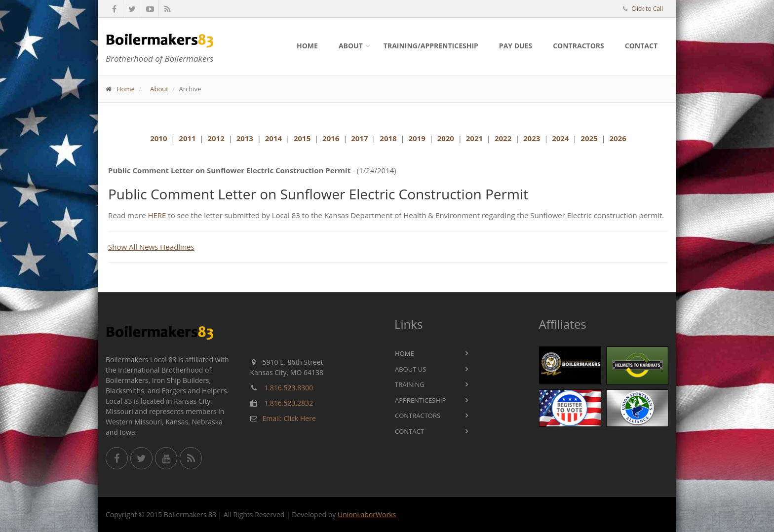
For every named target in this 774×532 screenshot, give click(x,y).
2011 (187, 138)
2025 (589, 138)
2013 (245, 138)
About (351, 46)
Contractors (579, 46)
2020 (446, 138)
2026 (618, 138)
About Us (410, 369)
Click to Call (647, 9)
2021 (474, 138)
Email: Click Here (289, 418)
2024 (560, 138)
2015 (302, 138)
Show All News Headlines (151, 247)
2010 (158, 138)
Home (307, 46)
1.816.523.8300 (289, 388)
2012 (216, 138)
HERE (157, 215)
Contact (641, 46)
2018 (388, 138)
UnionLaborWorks (367, 514)
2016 (331, 138)
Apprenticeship (420, 400)
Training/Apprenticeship (431, 46)
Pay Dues (516, 46)
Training (410, 384)
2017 (359, 138)
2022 (503, 138)
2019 (417, 138)
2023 (532, 138)
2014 (273, 138)
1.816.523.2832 (289, 403)
